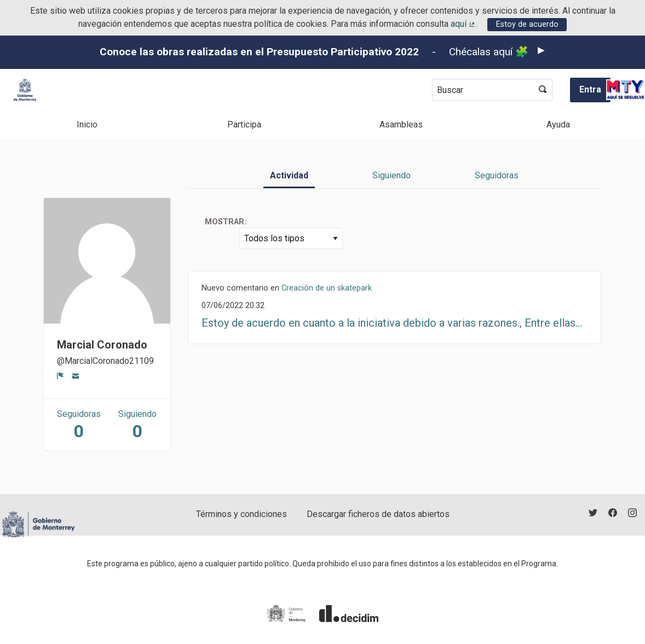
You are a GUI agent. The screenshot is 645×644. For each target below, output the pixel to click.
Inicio (87, 124)
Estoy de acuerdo (527, 24)
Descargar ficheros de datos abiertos (378, 514)
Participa (244, 124)
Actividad (289, 175)
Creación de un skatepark (327, 288)
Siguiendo (391, 175)
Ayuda (558, 124)
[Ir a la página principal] (25, 90)
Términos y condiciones (241, 514)
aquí (463, 24)
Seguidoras (497, 175)
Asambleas (401, 124)
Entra (590, 89)
